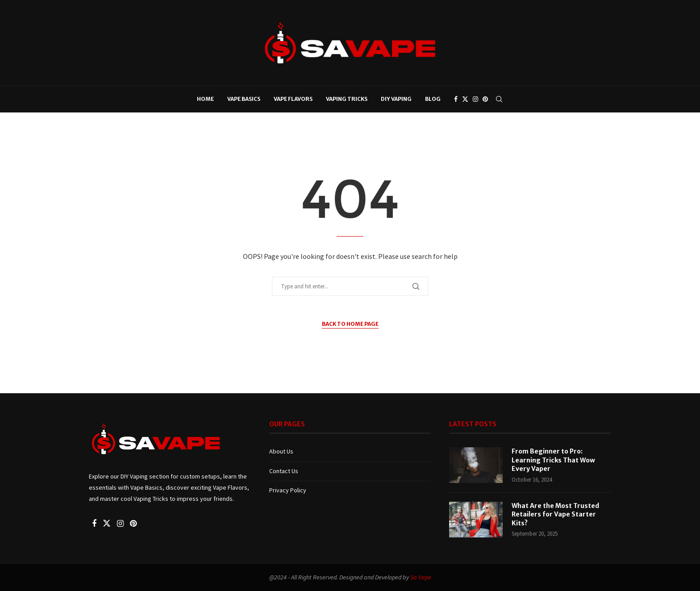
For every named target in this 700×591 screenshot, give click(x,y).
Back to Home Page (350, 324)
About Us (281, 451)
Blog (433, 99)
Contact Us (284, 471)
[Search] (499, 99)
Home (205, 99)
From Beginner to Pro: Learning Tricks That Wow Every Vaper (553, 460)
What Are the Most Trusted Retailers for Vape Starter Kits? (555, 514)
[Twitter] (465, 99)
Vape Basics (244, 99)
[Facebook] (456, 99)
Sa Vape (421, 577)
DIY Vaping (396, 99)
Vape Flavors (293, 99)
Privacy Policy (288, 490)
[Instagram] (475, 99)
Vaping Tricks (347, 99)
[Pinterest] (485, 99)
